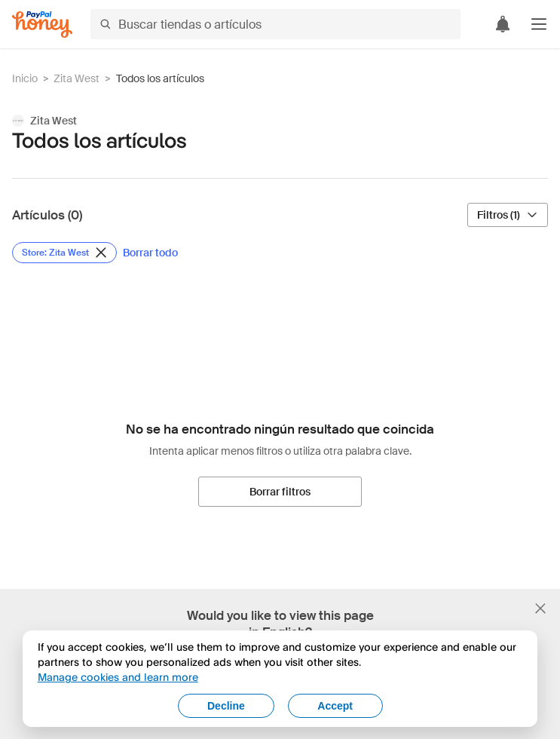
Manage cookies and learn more (118, 677)
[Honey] (42, 25)
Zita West (77, 78)
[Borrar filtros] (280, 492)
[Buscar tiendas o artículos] (275, 24)
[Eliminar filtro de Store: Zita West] (64, 253)
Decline (226, 706)
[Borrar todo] (150, 253)
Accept (335, 706)
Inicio (25, 78)
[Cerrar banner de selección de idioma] (540, 609)
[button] (539, 24)
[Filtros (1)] (508, 215)
